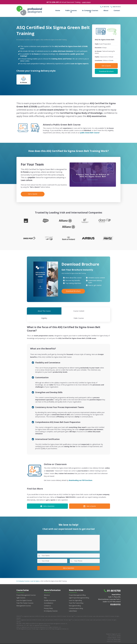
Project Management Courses (26, 588)
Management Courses (24, 599)
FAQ (45, 591)
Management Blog (75, 599)
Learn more (86, 2)
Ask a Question (47, 499)
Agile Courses (21, 591)
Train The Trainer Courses (25, 596)
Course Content (58, 312)
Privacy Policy (48, 602)
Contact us (47, 599)
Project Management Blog (77, 588)
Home (58, 10)
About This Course (37, 312)
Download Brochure (106, 72)
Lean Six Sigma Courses (24, 594)
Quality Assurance (50, 594)
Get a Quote (106, 66)
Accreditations (49, 596)
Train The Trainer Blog (76, 596)
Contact (117, 10)
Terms (112, 640)
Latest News (73, 604)
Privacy (118, 640)
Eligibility (79, 312)
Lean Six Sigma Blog (75, 594)
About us (47, 588)
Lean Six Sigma (35, 40)
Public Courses (71, 10)
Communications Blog (76, 602)
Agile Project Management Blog (79, 591)
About (106, 10)
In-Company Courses (90, 10)
